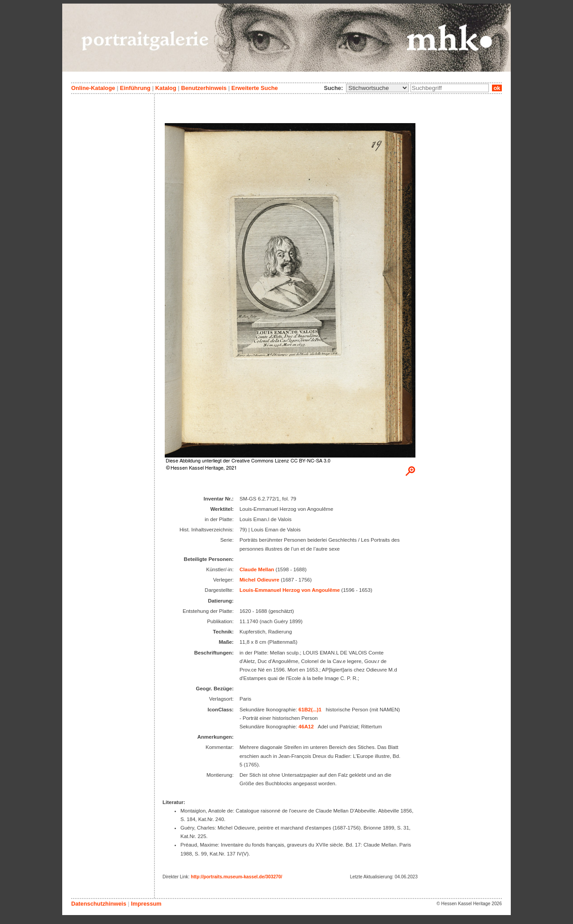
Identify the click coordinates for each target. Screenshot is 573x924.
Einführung (135, 88)
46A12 (306, 727)
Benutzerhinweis (204, 88)
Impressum (146, 904)
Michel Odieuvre (259, 580)
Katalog (166, 88)
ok (497, 88)
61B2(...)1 (310, 710)
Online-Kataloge (93, 88)
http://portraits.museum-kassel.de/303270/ (236, 877)
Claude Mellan (257, 569)
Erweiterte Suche (255, 88)
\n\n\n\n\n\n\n (377, 88)
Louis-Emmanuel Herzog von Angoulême (290, 590)
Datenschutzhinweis (99, 904)
